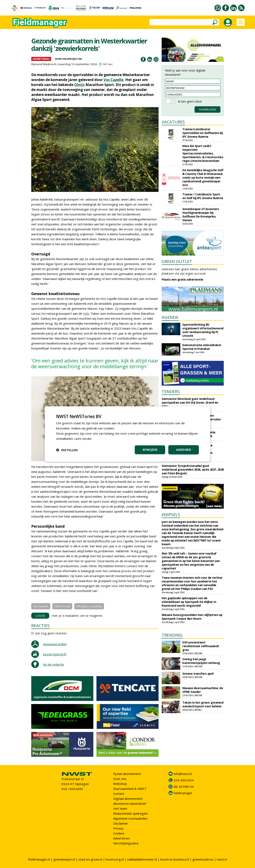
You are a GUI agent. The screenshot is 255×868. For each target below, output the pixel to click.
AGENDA (170, 317)
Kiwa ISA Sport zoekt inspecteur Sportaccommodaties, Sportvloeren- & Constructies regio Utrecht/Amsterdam (203, 153)
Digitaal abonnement (128, 799)
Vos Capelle (113, 80)
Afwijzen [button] (150, 450)
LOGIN (40, 616)
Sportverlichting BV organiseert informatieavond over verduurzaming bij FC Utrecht (203, 330)
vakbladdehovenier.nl (142, 859)
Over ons (120, 779)
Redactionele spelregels (131, 813)
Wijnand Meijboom (44, 64)
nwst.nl (222, 859)
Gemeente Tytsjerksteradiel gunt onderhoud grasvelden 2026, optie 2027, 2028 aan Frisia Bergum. (193, 469)
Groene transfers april (198, 674)
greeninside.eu (203, 859)
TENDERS (171, 392)
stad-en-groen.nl (90, 859)
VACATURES (173, 122)
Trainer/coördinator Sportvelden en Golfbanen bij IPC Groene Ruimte (203, 133)
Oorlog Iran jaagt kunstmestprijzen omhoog (201, 661)
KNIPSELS (171, 515)
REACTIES (40, 626)
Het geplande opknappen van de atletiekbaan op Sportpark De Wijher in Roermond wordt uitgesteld (189, 602)
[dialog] (127, 434)
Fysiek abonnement (127, 774)
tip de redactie (54, 664)
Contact (119, 794)
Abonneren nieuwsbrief (130, 803)
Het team (120, 808)
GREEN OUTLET (177, 261)
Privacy (118, 828)
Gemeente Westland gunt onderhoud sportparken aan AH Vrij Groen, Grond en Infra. (190, 402)
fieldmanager (183, 793)
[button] (67, 450)
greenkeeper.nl (64, 859)
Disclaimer (121, 823)
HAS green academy (89, 606)
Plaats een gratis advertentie (182, 279)
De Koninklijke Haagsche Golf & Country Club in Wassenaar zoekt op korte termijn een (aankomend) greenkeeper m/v (203, 178)
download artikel (55, 644)
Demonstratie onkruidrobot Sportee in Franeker (202, 347)
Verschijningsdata (126, 843)
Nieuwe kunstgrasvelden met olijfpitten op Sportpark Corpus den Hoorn (192, 617)
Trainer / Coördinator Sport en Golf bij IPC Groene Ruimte (203, 196)
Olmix (79, 85)
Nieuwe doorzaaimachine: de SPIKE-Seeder (203, 690)
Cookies (119, 833)
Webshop (120, 784)
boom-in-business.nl (175, 859)
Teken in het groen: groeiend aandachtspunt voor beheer (203, 704)
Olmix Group (62, 606)
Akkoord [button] (184, 450)
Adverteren (121, 838)
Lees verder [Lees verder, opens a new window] (83, 439)
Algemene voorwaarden (130, 818)
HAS (86, 313)
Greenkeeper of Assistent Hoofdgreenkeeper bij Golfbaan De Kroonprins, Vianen (201, 215)
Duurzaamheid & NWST (130, 789)
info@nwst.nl (183, 774)
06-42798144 (184, 787)
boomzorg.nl (115, 859)
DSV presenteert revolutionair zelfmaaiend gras (201, 646)
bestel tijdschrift (55, 654)
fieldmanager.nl (39, 859)
